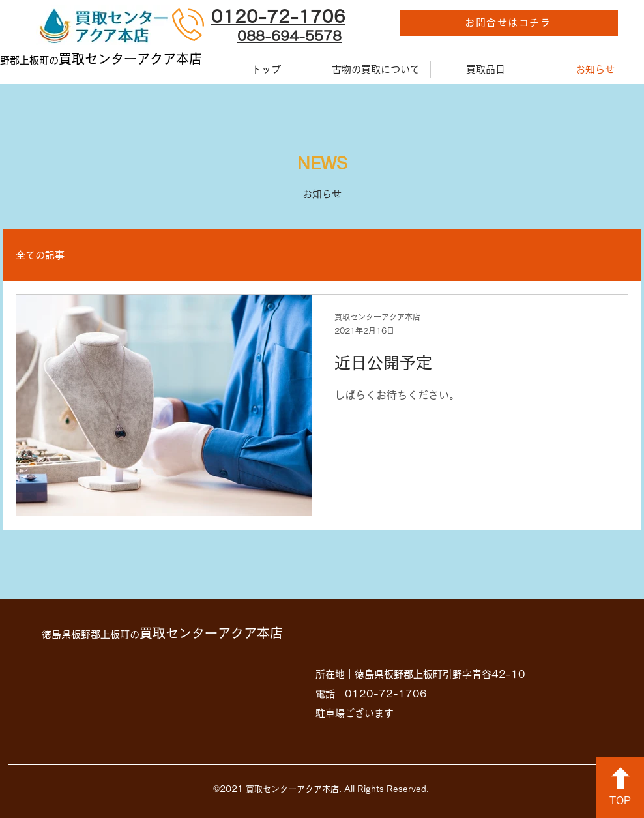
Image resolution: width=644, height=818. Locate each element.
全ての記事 (40, 255)
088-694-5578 (289, 36)
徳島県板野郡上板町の (162, 635)
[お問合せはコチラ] (509, 23)
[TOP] (620, 788)
